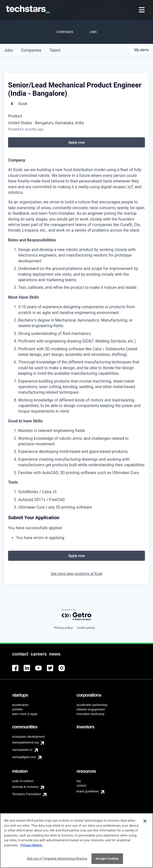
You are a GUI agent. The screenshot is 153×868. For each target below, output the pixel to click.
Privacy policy (63, 628)
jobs (8, 50)
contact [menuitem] (82, 786)
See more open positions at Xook (76, 574)
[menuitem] (142, 10)
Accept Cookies (107, 859)
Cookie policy (86, 628)
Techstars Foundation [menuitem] (27, 794)
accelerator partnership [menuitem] (92, 705)
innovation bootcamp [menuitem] (91, 714)
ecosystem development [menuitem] (28, 737)
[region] (76, 841)
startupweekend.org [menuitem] (25, 742)
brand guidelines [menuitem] (88, 791)
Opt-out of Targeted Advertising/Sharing (57, 859)
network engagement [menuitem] (91, 709)
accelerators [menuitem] (20, 705)
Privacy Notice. (32, 845)
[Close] (145, 821)
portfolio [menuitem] (18, 709)
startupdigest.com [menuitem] (24, 757)
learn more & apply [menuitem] (25, 714)
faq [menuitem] (79, 781)
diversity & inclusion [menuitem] (25, 787)
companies (31, 50)
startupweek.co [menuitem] (22, 750)
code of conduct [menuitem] (23, 781)
